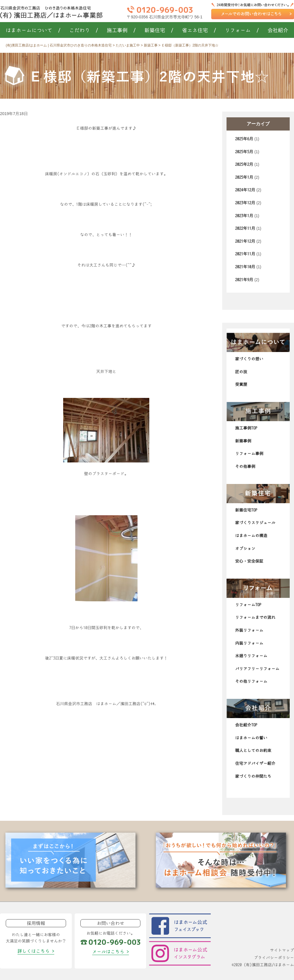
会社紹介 (278, 30)
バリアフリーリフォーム (257, 669)
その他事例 (245, 466)
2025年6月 (244, 139)
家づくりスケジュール (255, 523)
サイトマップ (282, 950)
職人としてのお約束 (253, 750)
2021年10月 (245, 267)
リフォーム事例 (249, 454)
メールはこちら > (111, 952)
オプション (245, 549)
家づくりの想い (249, 359)
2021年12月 (245, 241)
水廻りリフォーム (251, 656)
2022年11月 (245, 228)
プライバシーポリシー (274, 958)
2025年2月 (244, 164)
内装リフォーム (249, 643)
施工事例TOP (246, 428)
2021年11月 (245, 254)
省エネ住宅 (199, 30)
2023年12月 (245, 203)
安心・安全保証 (249, 561)
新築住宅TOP (246, 510)
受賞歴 (241, 384)
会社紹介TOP (246, 725)
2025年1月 (244, 177)
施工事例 (121, 30)
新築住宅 (159, 30)
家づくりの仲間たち (253, 776)
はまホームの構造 (251, 536)
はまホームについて (33, 30)
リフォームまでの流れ (255, 617)
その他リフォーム (251, 681)
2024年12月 (245, 190)
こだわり (84, 30)
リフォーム (242, 30)
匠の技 (241, 372)
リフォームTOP (248, 605)
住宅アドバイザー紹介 (255, 763)
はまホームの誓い (251, 738)
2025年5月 (244, 152)
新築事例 (243, 441)
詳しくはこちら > (36, 951)
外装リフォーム (249, 630)
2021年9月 (244, 280)
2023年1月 (244, 216)
